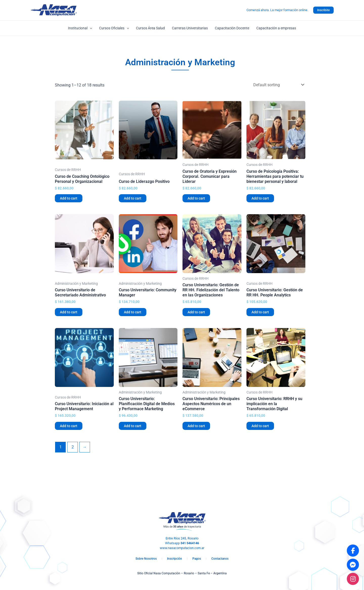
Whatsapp (182, 543)
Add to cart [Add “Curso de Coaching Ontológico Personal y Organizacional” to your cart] (69, 198)
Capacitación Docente (232, 28)
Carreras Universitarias (190, 28)
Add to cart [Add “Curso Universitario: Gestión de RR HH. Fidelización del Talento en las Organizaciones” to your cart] (196, 312)
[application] (90, 28)
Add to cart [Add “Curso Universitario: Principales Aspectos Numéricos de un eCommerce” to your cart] (196, 426)
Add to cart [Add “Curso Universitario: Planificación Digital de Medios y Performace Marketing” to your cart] (133, 426)
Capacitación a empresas (276, 28)
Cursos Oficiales (114, 28)
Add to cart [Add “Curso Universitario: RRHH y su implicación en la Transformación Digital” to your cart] (260, 426)
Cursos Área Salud (150, 28)
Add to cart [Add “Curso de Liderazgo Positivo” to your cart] (133, 198)
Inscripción (175, 559)
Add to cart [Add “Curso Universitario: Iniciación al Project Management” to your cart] (69, 426)
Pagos (197, 559)
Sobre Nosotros (146, 559)
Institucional (80, 28)
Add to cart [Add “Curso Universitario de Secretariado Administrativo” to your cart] (69, 312)
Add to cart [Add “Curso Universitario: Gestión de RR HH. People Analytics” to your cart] (260, 312)
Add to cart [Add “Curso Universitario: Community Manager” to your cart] (133, 312)
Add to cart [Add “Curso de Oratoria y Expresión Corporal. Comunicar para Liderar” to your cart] (196, 198)
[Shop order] (278, 85)
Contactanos (220, 559)
